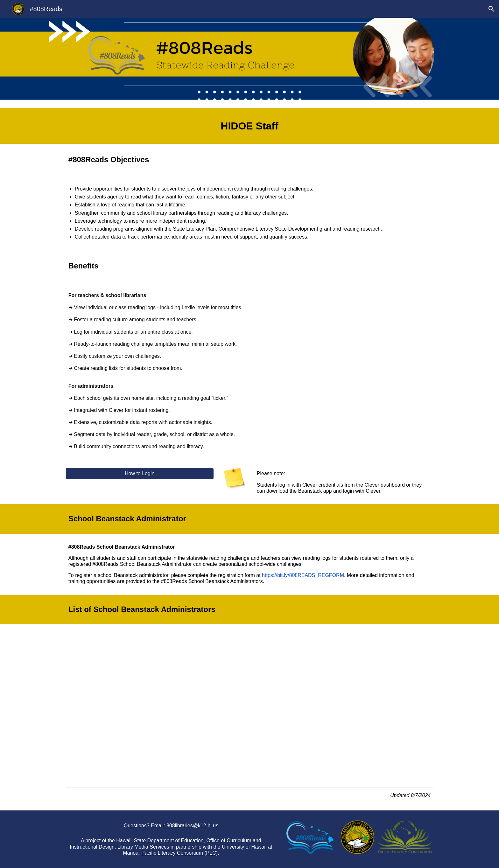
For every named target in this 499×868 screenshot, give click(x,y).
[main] (250, 126)
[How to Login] (140, 474)
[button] (491, 9)
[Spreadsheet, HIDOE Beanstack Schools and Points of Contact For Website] (250, 710)
